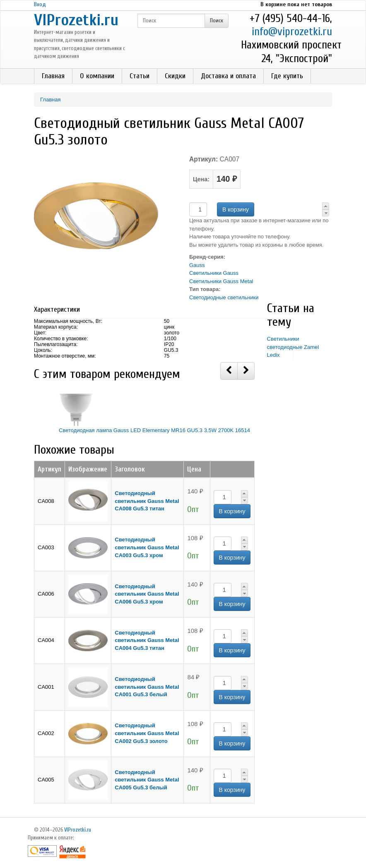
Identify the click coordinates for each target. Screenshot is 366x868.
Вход (40, 4)
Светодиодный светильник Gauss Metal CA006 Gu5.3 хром (147, 594)
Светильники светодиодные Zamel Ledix (293, 347)
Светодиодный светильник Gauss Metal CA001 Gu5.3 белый (147, 687)
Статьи (140, 76)
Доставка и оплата (228, 76)
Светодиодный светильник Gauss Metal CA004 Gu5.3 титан (147, 640)
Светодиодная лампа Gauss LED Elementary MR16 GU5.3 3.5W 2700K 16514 (154, 430)
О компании (97, 76)
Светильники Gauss (214, 273)
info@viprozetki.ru (292, 32)
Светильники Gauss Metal (221, 281)
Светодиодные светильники (224, 297)
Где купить (287, 76)
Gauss (197, 265)
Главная (53, 76)
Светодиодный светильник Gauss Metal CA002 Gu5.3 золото (147, 733)
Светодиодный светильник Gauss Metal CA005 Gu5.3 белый (147, 780)
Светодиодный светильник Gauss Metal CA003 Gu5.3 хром (147, 547)
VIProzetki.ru (76, 20)
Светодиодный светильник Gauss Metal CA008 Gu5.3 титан (147, 501)
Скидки (175, 76)
